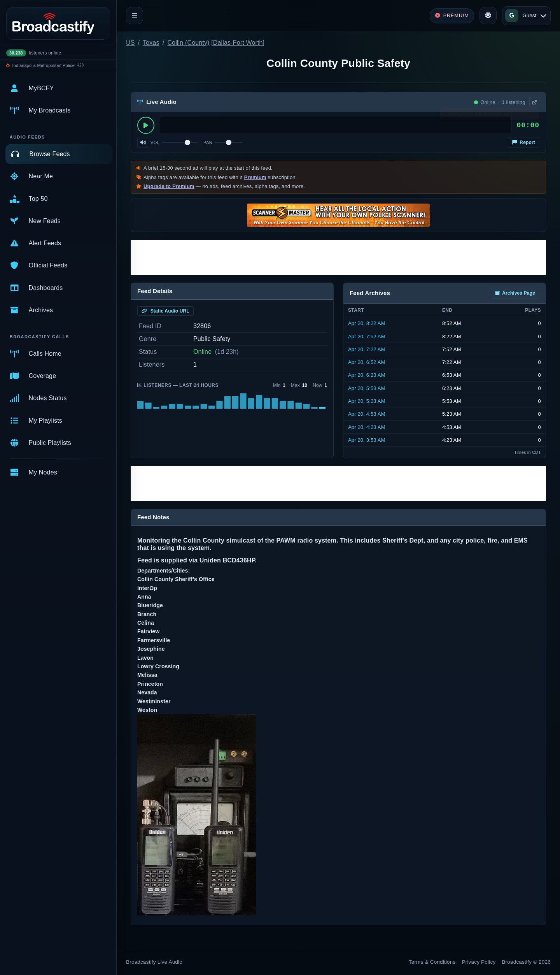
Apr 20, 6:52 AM (367, 362)
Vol (155, 142)
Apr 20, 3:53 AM (367, 440)
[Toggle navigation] (135, 16)
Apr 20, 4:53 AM (367, 414)
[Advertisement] (338, 257)
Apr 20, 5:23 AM (367, 401)
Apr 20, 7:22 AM (367, 349)
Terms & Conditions (432, 962)
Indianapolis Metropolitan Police (44, 65)
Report (524, 142)
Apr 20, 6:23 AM (367, 375)
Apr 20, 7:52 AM (367, 336)
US (130, 43)
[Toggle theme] (488, 16)
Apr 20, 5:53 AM (367, 388)
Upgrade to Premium (169, 186)
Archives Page (515, 293)
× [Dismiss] (534, 116)
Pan (208, 142)
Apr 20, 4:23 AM (367, 427)
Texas (151, 43)
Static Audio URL (165, 311)
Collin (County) (188, 43)
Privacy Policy (479, 962)
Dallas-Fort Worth (238, 43)
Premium (255, 177)
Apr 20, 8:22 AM (367, 323)
